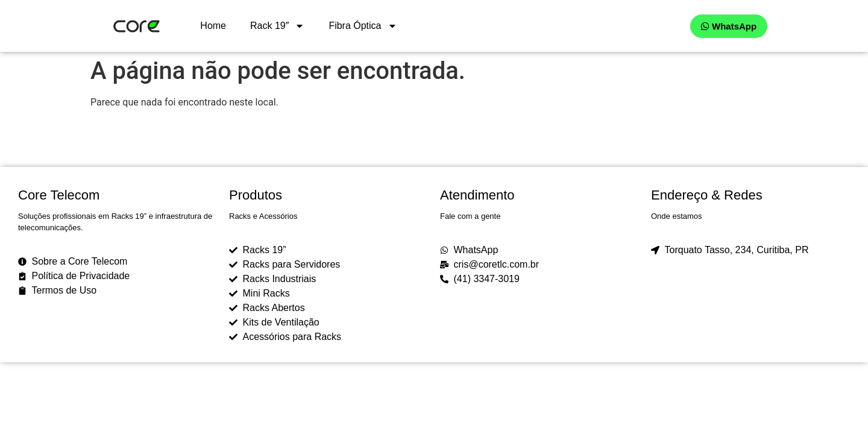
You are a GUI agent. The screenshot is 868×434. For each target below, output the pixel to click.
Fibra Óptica (363, 26)
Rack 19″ (277, 26)
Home (213, 26)
